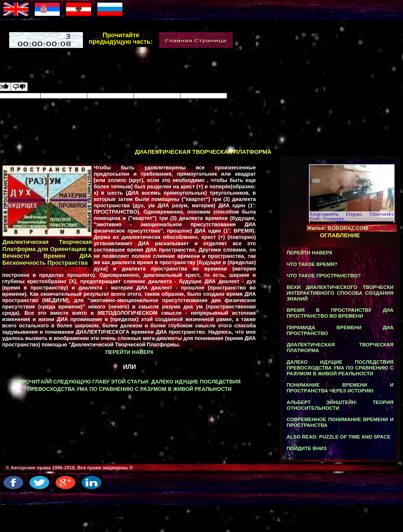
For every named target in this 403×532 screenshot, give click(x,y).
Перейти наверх (130, 352)
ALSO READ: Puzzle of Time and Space (339, 437)
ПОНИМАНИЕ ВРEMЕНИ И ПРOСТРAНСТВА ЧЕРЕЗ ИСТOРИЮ (340, 388)
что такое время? (312, 264)
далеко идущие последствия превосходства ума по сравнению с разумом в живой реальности (340, 368)
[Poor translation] (19, 87)
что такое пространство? (324, 276)
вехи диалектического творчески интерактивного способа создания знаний (340, 293)
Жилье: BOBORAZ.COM (337, 228)
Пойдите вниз (307, 448)
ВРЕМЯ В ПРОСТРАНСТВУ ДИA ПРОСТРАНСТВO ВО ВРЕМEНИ (340, 313)
